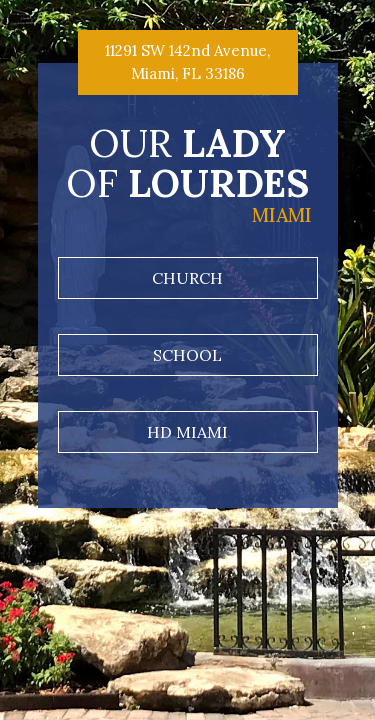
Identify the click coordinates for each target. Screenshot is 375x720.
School (187, 355)
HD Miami (187, 432)
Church (187, 278)
